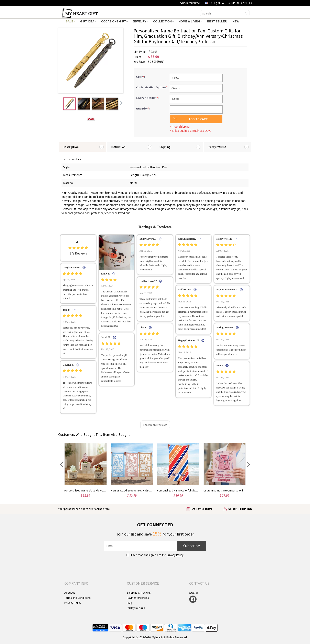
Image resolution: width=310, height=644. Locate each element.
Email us (193, 593)
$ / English (214, 3)
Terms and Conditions (77, 598)
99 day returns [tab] (217, 147)
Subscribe (191, 546)
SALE (71, 21)
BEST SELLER (217, 21)
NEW (236, 21)
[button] (62, 465)
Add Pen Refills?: (148, 98)
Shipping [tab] (165, 147)
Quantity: (143, 109)
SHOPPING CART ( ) (240, 3)
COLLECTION (163, 21)
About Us (70, 593)
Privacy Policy (175, 555)
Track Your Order (190, 3)
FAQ (129, 603)
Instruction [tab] (118, 147)
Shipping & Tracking (139, 593)
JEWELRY (140, 21)
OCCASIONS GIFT (114, 21)
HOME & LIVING (190, 21)
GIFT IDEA (88, 21)
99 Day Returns (136, 608)
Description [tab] (71, 147)
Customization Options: (152, 87)
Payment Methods (138, 598)
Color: (141, 77)
